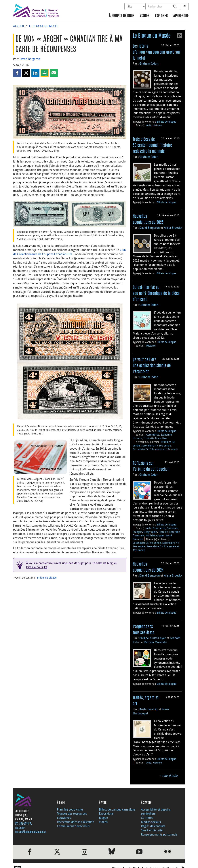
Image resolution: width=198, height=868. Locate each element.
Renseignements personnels (159, 834)
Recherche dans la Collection (76, 822)
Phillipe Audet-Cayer (153, 638)
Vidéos (103, 822)
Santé (169, 535)
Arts (149, 125)
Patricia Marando (155, 642)
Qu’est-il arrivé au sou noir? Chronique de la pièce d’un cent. (156, 294)
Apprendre (181, 16)
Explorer (161, 16)
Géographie (150, 532)
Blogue (103, 818)
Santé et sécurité (152, 830)
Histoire (157, 125)
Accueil (19, 26)
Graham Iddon (149, 63)
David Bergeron (30, 59)
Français (137, 532)
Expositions (106, 813)
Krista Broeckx (173, 228)
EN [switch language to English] (184, 6)
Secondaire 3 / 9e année (147, 543)
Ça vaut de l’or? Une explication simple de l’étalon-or (152, 366)
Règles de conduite (153, 826)
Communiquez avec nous (73, 826)
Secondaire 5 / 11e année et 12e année (156, 449)
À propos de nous (122, 16)
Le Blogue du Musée (44, 26)
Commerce (153, 435)
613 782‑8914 (22, 824)
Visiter (145, 16)
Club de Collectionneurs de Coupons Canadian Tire (69, 252)
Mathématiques (155, 535)
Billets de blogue (47, 578)
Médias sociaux (151, 822)
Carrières (147, 818)
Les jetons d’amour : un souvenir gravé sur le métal (156, 52)
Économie (166, 435)
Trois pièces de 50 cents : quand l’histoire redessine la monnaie (152, 146)
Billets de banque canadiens (117, 809)
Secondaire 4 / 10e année (156, 445)
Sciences (138, 539)
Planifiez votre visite (70, 809)
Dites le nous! (35, 567)
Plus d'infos (170, 776)
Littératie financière (155, 438)
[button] (17, 73)
